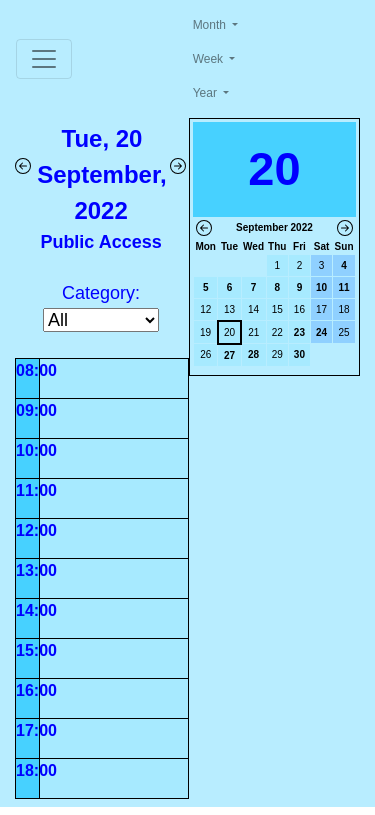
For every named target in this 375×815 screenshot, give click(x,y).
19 (205, 332)
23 (299, 332)
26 (205, 354)
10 (321, 287)
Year (207, 93)
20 (229, 332)
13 (229, 309)
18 (343, 309)
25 (343, 332)
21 (253, 332)
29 (277, 354)
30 (299, 354)
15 (277, 309)
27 (229, 355)
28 (253, 354)
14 (253, 309)
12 (205, 309)
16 (299, 309)
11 (343, 287)
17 (321, 309)
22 (277, 332)
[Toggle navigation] (44, 59)
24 (321, 332)
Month (211, 25)
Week (210, 59)
